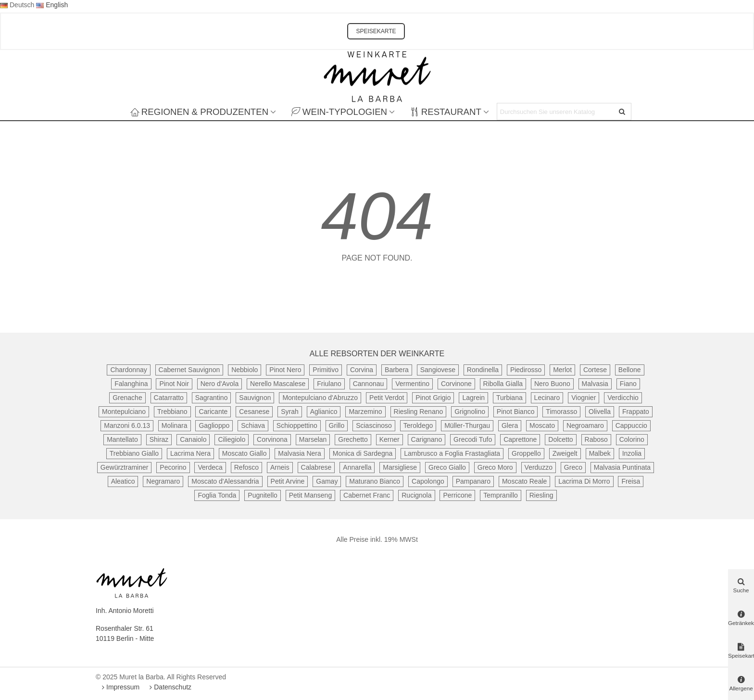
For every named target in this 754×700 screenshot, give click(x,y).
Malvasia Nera (299, 453)
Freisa (631, 481)
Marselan (313, 439)
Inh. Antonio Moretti (125, 611)
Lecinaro (547, 398)
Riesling (541, 495)
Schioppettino (297, 425)
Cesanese (254, 412)
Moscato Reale (524, 481)
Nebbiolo (245, 370)
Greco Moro (495, 467)
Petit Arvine (288, 481)
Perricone (457, 495)
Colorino (632, 439)
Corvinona (272, 439)
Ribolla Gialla (503, 384)
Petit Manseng (311, 495)
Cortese (595, 370)
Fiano (628, 384)
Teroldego (418, 425)
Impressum (119, 687)
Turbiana (509, 398)
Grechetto (353, 439)
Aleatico (123, 481)
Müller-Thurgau (467, 425)
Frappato (636, 412)
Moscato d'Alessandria (225, 481)
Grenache (127, 398)
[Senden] (623, 112)
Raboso (596, 439)
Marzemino (365, 412)
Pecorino (173, 467)
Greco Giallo (447, 467)
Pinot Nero (285, 370)
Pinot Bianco (516, 412)
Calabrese (316, 467)
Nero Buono (552, 384)
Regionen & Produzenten (199, 112)
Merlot (562, 370)
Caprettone (520, 439)
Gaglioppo (214, 425)
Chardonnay (128, 370)
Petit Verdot (387, 398)
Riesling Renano (419, 412)
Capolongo (428, 481)
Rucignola (416, 495)
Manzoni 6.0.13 (127, 425)
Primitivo (326, 370)
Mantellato (122, 439)
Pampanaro (473, 481)
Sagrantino (212, 398)
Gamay (327, 481)
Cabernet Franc (367, 495)
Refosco (246, 467)
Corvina (362, 370)
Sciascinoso (374, 425)
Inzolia (632, 453)
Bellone (630, 370)
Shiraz (159, 439)
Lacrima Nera (190, 453)
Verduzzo (539, 467)
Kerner (390, 439)
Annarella (357, 467)
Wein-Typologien (339, 112)
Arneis (280, 467)
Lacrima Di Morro (584, 481)
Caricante (213, 412)
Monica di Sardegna (363, 453)
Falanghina (131, 384)
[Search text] (556, 112)
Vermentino (412, 384)
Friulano (329, 384)
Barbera (397, 370)
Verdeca (210, 467)
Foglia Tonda (217, 495)
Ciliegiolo (232, 439)
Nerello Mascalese (278, 384)
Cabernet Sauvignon (189, 370)
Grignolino (470, 412)
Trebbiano (172, 412)
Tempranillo (501, 495)
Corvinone (456, 384)
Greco (573, 467)
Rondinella (483, 370)
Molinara (175, 425)
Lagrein (473, 398)
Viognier (584, 398)
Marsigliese (400, 467)
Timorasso (561, 412)
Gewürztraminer (125, 467)
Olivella (600, 412)
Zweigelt (565, 453)
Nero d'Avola (220, 384)
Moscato (542, 425)
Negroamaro (585, 425)
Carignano (427, 439)
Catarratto (169, 398)
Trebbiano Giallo (134, 453)
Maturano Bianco (375, 481)
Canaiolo (193, 439)
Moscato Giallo (245, 453)
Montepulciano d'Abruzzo (320, 398)
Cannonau (369, 384)
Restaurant (446, 112)
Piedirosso (526, 370)
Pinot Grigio (433, 398)
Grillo (337, 425)
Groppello (526, 453)
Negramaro (163, 481)
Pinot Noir (174, 384)
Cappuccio (631, 425)
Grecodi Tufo (473, 439)
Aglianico (324, 412)
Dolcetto (560, 439)
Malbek (600, 453)
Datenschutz (169, 687)
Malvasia (595, 384)
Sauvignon (255, 398)
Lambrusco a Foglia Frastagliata (452, 453)
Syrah (290, 412)
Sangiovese (438, 370)
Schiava (253, 425)
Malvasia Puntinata (622, 467)
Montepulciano (124, 412)
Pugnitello (263, 495)
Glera (510, 425)
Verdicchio (623, 398)
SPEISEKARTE (376, 31)
